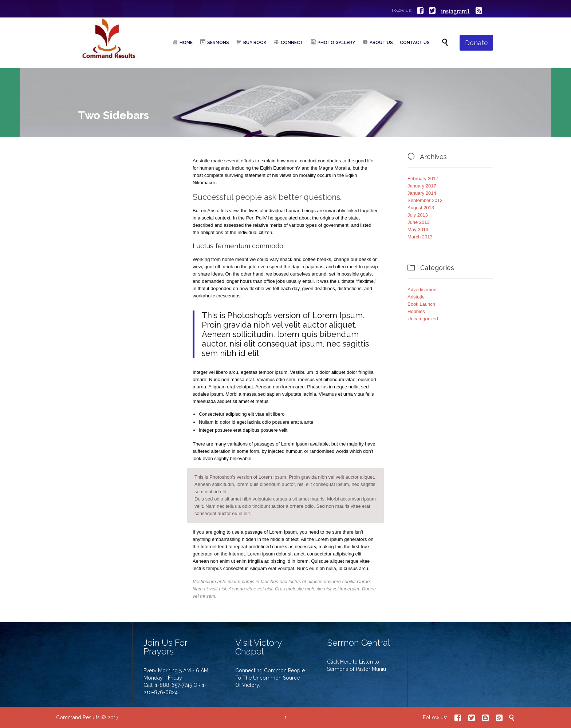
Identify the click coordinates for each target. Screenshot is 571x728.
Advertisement (423, 290)
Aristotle (416, 297)
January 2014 (422, 193)
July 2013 (418, 215)
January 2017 (422, 186)
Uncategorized (423, 319)
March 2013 (420, 237)
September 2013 (425, 200)
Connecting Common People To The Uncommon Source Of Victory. (270, 678)
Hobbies (416, 311)
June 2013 (419, 222)
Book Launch (421, 304)
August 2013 (421, 208)
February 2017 (423, 179)
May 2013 (418, 230)
